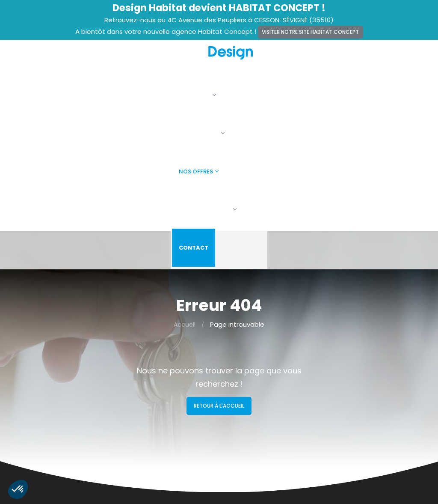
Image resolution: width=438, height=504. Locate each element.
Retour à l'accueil (219, 215)
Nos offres (277, 59)
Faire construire (339, 59)
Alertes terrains (145, 364)
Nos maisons (221, 59)
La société (166, 59)
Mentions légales (148, 388)
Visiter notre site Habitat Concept (310, 32)
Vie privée (137, 400)
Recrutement (143, 376)
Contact (396, 59)
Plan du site (140, 412)
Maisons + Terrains (253, 376)
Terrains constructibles (260, 388)
